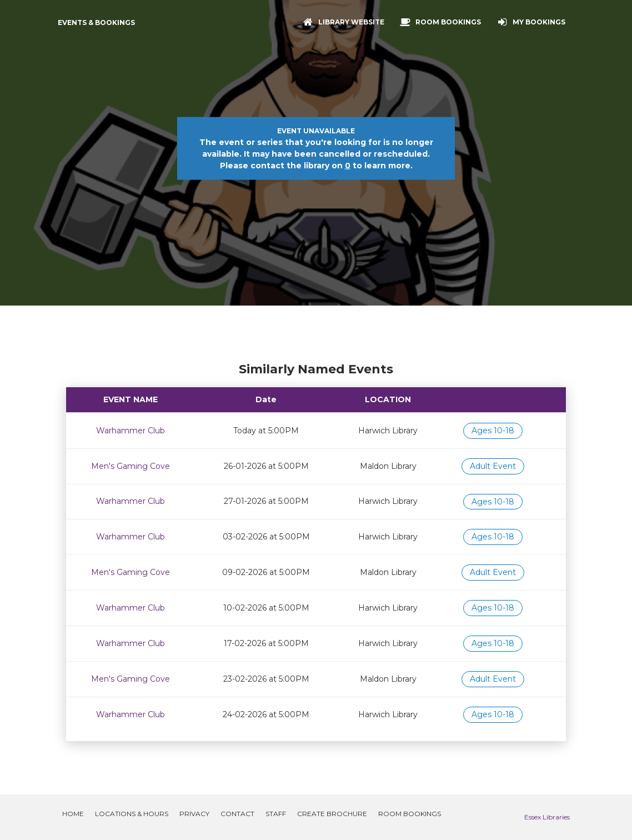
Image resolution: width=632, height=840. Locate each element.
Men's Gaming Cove (131, 466)
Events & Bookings (96, 22)
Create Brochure (332, 814)
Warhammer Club (131, 431)
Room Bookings (410, 814)
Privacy (194, 814)
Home (73, 814)
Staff (276, 814)
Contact (237, 814)
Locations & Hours (132, 814)
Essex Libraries (547, 817)
